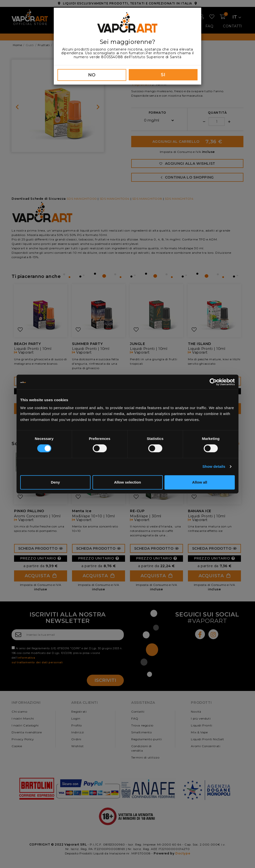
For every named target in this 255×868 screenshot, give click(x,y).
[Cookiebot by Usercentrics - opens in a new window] (213, 382)
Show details (214, 466)
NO (92, 75)
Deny (55, 482)
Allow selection (127, 482)
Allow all (200, 482)
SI (163, 75)
